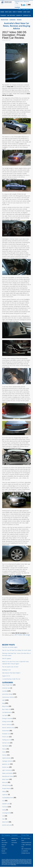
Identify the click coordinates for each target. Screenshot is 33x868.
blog (3, 703)
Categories (12, 20)
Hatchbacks (5, 746)
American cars (6, 688)
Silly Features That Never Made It (11, 673)
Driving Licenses (7, 721)
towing (4, 810)
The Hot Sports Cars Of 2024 (10, 667)
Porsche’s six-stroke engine (10, 647)
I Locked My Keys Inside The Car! (11, 679)
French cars (5, 737)
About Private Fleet (7, 685)
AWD (4, 700)
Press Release (17, 7)
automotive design (7, 694)
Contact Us (27, 15)
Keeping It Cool (6, 670)
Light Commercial (7, 770)
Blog (17, 3)
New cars (5, 782)
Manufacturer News (8, 776)
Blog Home (5, 706)
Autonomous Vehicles (8, 697)
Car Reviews (11, 15)
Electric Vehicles (7, 725)
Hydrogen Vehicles (7, 761)
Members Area (19, 2)
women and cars (7, 825)
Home (2, 12)
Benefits (19, 15)
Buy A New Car (6, 709)
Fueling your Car (7, 740)
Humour (4, 755)
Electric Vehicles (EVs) (8, 728)
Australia (5, 691)
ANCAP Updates (7, 659)
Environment (6, 731)
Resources (27, 2)
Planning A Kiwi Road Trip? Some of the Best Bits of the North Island (16, 654)
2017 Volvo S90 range (22, 635)
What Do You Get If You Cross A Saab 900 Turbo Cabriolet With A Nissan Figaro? (15, 663)
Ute (3, 816)
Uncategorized (6, 813)
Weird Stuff (5, 822)
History (4, 749)
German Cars (6, 743)
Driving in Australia (7, 718)
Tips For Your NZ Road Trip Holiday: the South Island (16, 650)
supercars (5, 795)
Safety (4, 791)
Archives (19, 20)
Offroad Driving (6, 785)
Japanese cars (6, 764)
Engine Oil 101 (6, 676)
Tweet (23, 856)
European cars (6, 734)
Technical (5, 807)
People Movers (6, 788)
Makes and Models (7, 773)
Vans (4, 819)
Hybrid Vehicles (6, 758)
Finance (3, 15)
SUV (3, 801)
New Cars (8, 12)
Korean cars (5, 767)
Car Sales (5, 715)
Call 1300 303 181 (25, 9)
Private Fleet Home (7, 2)
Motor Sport (6, 779)
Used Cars (27, 12)
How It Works (18, 12)
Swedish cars (6, 804)
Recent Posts (5, 20)
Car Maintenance (7, 712)
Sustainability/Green (8, 798)
